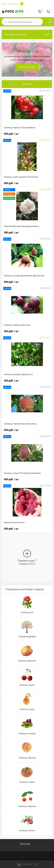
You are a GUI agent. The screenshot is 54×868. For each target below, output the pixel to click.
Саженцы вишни (27, 685)
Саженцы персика (27, 758)
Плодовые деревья (27, 636)
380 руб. (11, 233)
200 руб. (11, 529)
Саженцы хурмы (27, 782)
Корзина (27, 864)
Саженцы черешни (27, 806)
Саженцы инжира (27, 733)
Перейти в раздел (27, 67)
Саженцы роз (27, 612)
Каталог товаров (27, 34)
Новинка (27, 84)
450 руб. (11, 134)
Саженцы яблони (27, 830)
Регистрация (13, 4)
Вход (4, 4)
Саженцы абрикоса (27, 661)
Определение (22, 3)
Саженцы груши (27, 709)
